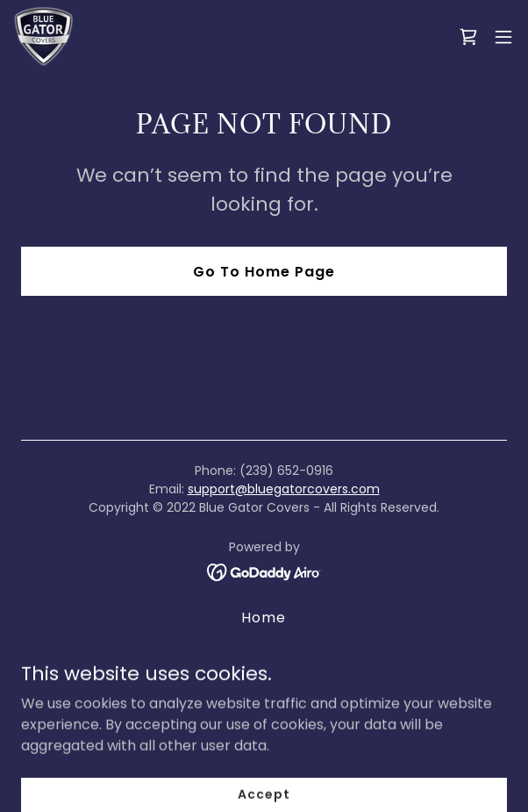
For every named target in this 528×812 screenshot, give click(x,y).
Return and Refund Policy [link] (264, 675)
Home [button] (264, 618)
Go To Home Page (264, 272)
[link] (43, 37)
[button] (503, 37)
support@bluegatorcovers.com (284, 489)
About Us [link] (264, 647)
